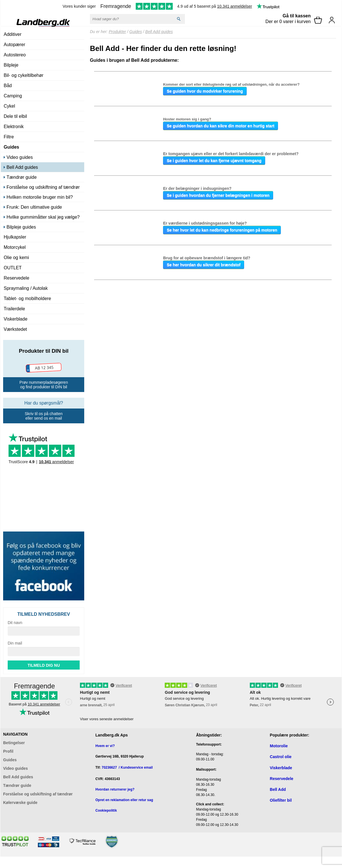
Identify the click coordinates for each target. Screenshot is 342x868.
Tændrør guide (22, 177)
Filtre (9, 137)
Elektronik (14, 127)
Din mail (15, 643)
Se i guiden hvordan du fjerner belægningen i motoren (218, 195)
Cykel (9, 106)
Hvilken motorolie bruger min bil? (40, 197)
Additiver (13, 34)
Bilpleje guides (21, 227)
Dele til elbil (15, 116)
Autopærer (15, 45)
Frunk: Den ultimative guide (34, 207)
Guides (11, 147)
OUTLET (13, 268)
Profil (8, 751)
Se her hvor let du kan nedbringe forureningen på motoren (222, 230)
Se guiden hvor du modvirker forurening (205, 91)
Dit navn (15, 623)
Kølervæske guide (20, 803)
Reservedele (17, 278)
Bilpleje (11, 65)
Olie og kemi (16, 257)
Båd (8, 86)
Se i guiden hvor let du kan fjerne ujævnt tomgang (214, 161)
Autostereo (15, 55)
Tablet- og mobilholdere (27, 298)
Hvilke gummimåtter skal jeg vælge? (43, 217)
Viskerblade (16, 319)
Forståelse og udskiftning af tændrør (43, 187)
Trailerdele (14, 309)
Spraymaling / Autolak (26, 288)
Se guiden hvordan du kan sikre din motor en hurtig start (221, 126)
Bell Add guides (22, 167)
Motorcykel (15, 247)
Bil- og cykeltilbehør (24, 75)
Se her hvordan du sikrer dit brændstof (204, 265)
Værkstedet (15, 329)
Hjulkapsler (15, 237)
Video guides (20, 157)
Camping (13, 96)
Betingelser (14, 743)
